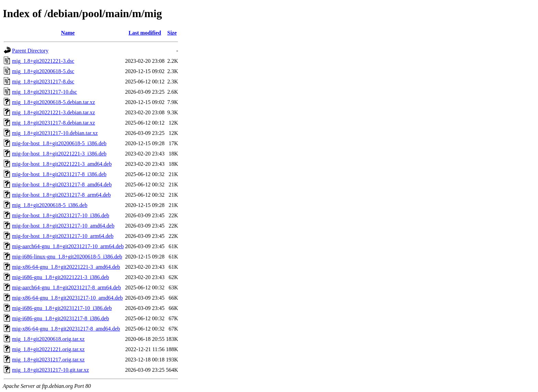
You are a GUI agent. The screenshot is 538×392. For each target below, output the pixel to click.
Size (172, 33)
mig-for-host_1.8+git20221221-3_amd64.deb (62, 164)
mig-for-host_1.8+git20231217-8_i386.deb (59, 174)
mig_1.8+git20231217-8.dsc (43, 82)
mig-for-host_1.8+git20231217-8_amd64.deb (62, 185)
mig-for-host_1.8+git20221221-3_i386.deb (59, 154)
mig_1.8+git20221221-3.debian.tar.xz (54, 112)
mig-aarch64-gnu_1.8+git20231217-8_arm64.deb (66, 287)
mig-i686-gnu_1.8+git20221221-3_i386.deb (61, 277)
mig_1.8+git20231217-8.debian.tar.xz (54, 123)
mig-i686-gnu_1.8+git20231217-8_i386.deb (61, 318)
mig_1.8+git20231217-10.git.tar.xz (50, 370)
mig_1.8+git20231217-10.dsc (44, 92)
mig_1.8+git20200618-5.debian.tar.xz (54, 102)
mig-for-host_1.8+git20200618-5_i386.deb (59, 143)
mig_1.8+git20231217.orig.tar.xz (48, 360)
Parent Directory (30, 51)
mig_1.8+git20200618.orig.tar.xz (48, 339)
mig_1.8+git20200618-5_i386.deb (50, 205)
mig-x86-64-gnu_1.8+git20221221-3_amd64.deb (66, 267)
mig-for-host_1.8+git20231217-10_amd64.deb (63, 226)
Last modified (145, 33)
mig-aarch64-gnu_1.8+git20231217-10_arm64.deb (68, 246)
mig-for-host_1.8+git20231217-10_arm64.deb (63, 236)
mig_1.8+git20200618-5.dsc (43, 71)
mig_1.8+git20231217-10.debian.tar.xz (55, 133)
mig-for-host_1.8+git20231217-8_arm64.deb (61, 195)
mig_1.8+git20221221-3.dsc (43, 61)
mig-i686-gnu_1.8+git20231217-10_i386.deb (62, 308)
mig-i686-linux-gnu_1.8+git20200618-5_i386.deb (67, 257)
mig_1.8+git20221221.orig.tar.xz (48, 349)
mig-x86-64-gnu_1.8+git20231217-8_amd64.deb (66, 329)
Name (68, 33)
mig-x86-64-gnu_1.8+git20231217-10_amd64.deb (67, 298)
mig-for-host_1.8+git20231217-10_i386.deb (61, 215)
